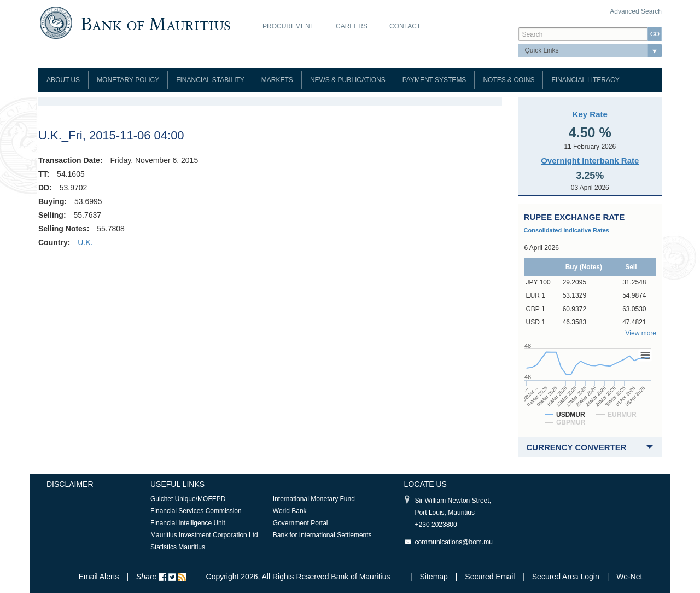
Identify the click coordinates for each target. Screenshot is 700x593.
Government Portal (301, 523)
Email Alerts (99, 577)
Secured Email (490, 577)
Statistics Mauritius (178, 547)
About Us (63, 80)
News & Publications (348, 80)
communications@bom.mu (454, 542)
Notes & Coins (509, 80)
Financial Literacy (585, 80)
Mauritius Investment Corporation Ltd (204, 535)
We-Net (629, 577)
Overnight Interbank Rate (590, 161)
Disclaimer (70, 484)
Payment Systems (434, 80)
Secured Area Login (566, 577)
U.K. (85, 242)
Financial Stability (210, 80)
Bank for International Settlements (322, 535)
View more (641, 333)
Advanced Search (636, 11)
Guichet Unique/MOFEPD (188, 499)
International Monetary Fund (314, 499)
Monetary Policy (128, 80)
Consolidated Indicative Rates (567, 230)
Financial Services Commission (196, 511)
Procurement (288, 26)
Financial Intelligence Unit (188, 523)
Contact (405, 26)
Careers (352, 26)
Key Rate (590, 114)
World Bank (290, 511)
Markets (277, 80)
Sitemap (435, 577)
